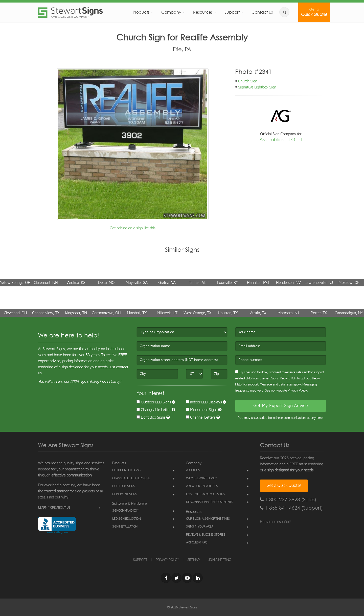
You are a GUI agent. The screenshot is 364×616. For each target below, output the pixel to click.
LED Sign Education (126, 519)
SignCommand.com (126, 511)
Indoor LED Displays (204, 402)
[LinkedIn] (198, 578)
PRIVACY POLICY (167, 560)
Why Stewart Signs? (201, 478)
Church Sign (248, 81)
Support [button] (232, 12)
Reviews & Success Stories (206, 535)
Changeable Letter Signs (131, 478)
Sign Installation (125, 527)
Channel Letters (201, 417)
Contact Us (262, 12)
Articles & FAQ (197, 543)
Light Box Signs (151, 417)
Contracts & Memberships (205, 494)
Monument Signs (201, 410)
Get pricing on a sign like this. (133, 228)
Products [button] (141, 12)
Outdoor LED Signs (154, 402)
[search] (284, 12)
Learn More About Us (54, 508)
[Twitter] (176, 578)
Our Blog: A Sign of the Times (208, 519)
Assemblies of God (281, 140)
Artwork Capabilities (202, 486)
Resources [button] (203, 12)
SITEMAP (194, 560)
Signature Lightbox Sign (257, 87)
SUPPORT (140, 560)
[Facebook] (166, 578)
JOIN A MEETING (220, 560)
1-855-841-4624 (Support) (291, 508)
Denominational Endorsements (209, 502)
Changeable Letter (154, 410)
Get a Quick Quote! (284, 486)
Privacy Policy (297, 391)
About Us (193, 470)
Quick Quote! (314, 12)
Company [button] (171, 12)
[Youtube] (187, 578)
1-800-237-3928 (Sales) (288, 500)
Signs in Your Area (200, 527)
